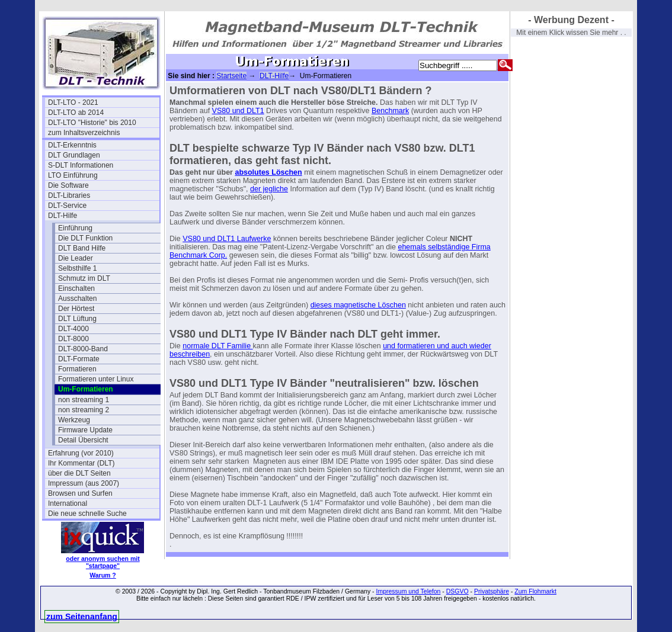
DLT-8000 (73, 339)
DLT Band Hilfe (82, 248)
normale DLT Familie (217, 346)
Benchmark (390, 111)
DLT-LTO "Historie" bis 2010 (92, 123)
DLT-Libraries (69, 195)
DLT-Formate (79, 359)
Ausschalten (77, 299)
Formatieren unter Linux (96, 379)
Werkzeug (74, 420)
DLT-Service (67, 206)
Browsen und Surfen (80, 493)
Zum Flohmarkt (535, 591)
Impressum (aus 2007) (84, 483)
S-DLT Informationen (81, 165)
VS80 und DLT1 (238, 111)
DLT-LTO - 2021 (73, 102)
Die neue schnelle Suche (87, 514)
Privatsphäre (492, 591)
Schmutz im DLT (84, 278)
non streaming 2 (84, 410)
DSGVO (457, 591)
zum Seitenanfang (82, 617)
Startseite (231, 76)
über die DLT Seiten (79, 473)
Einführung (75, 228)
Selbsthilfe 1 (77, 268)
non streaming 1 (84, 400)
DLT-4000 (73, 329)
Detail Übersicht (83, 440)
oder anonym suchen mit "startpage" (103, 562)
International (68, 503)
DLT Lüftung (77, 319)
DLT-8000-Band (83, 349)
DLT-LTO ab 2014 (76, 113)
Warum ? (103, 575)
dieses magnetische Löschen (358, 305)
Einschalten (76, 288)
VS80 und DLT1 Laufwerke (227, 239)
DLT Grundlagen (74, 155)
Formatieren (77, 369)
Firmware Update (85, 430)
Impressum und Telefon (408, 591)
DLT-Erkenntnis (72, 145)
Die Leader (76, 258)
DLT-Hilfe (63, 216)
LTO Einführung (73, 175)
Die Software (68, 185)
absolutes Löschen (268, 172)
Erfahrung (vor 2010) (81, 453)
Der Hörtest (76, 309)
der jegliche (269, 189)
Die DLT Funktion (85, 238)
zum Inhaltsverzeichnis (84, 133)
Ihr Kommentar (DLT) (81, 463)
